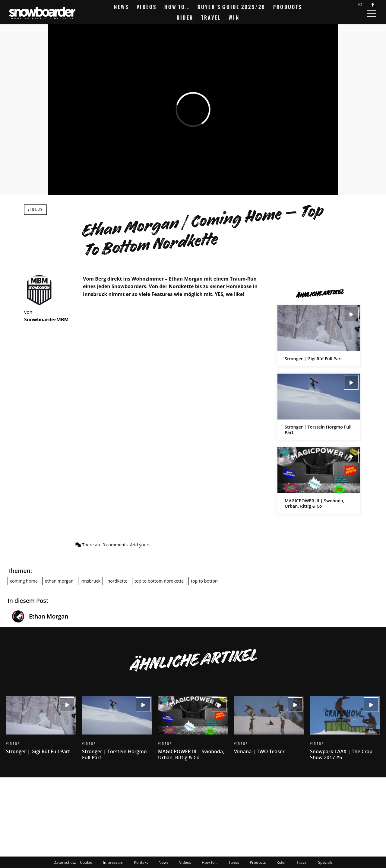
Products (288, 7)
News (121, 7)
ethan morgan (59, 581)
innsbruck (90, 581)
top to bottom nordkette (159, 581)
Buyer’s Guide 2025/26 (231, 7)
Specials (325, 862)
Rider (185, 18)
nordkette (117, 581)
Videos (147, 7)
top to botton (204, 581)
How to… (177, 7)
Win (234, 18)
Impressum (113, 862)
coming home (24, 581)
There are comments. (113, 545)
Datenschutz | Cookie (73, 862)
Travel (211, 18)
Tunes (234, 862)
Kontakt (141, 862)
